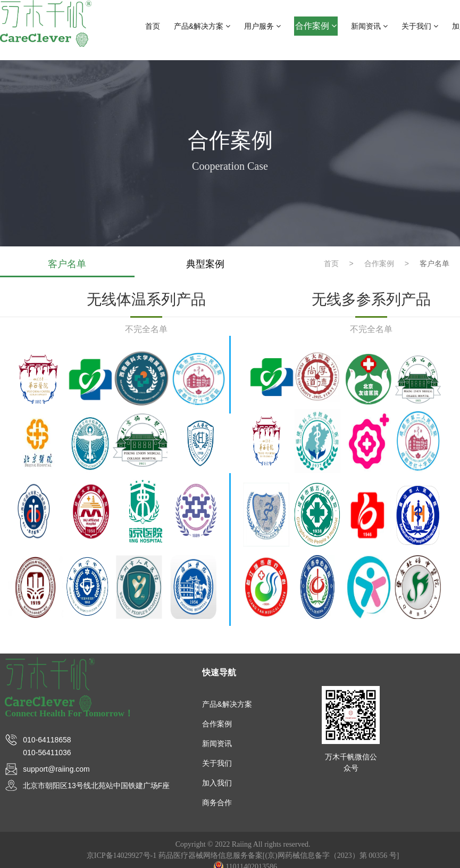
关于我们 (420, 26)
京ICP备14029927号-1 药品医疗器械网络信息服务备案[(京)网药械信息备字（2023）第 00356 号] (243, 855)
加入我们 (217, 783)
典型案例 (205, 264)
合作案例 (316, 26)
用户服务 (262, 26)
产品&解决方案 (202, 26)
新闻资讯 (369, 26)
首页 (153, 26)
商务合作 (217, 803)
